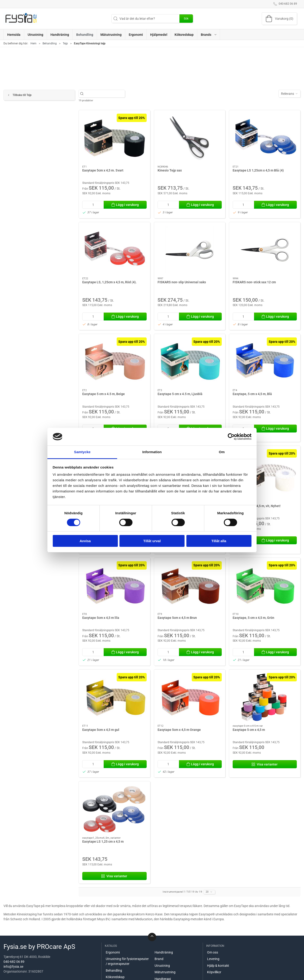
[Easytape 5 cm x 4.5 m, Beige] (114, 361)
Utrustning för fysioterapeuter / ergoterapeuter (127, 961)
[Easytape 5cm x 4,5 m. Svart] (114, 138)
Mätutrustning (165, 972)
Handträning (164, 952)
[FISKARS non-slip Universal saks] (190, 250)
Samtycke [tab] (82, 452)
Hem (33, 43)
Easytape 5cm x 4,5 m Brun (177, 618)
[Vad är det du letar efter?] (104, 94)
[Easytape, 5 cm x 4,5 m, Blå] (265, 361)
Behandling (50, 43)
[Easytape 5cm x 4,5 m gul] (114, 697)
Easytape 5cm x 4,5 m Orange (179, 730)
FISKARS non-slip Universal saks (182, 282)
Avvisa (85, 541)
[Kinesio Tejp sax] (190, 138)
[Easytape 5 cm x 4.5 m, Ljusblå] (190, 361)
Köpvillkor (214, 972)
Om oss (213, 952)
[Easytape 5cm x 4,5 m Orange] (190, 697)
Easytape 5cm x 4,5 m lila (101, 618)
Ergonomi (113, 952)
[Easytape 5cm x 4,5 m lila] (114, 585)
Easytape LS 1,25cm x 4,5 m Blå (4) (258, 170)
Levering (213, 959)
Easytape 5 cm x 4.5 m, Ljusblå (180, 394)
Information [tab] (152, 452)
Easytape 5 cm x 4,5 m (249, 730)
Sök (186, 19)
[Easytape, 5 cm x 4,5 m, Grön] (265, 585)
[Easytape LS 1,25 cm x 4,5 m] (114, 809)
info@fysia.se (13, 967)
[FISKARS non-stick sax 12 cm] (265, 250)
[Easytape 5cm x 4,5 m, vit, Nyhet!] (265, 473)
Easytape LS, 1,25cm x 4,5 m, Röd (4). (109, 282)
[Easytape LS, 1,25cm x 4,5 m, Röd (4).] (114, 250)
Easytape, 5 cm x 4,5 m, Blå (252, 394)
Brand (159, 959)
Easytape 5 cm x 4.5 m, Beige (104, 394)
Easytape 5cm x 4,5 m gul (101, 730)
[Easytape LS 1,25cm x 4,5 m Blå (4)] (265, 138)
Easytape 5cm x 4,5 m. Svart (103, 170)
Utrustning (162, 966)
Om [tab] (222, 452)
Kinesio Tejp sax (170, 170)
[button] (209, 35)
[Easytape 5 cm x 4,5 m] (265, 697)
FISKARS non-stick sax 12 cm (254, 282)
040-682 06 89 (14, 962)
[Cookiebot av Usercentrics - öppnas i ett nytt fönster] (231, 437)
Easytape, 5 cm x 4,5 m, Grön (253, 618)
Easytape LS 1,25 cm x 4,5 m (103, 841)
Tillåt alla (219, 541)
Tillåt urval (152, 541)
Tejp (65, 43)
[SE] (21, 19)
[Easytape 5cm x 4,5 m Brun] (190, 585)
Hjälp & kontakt (218, 966)
